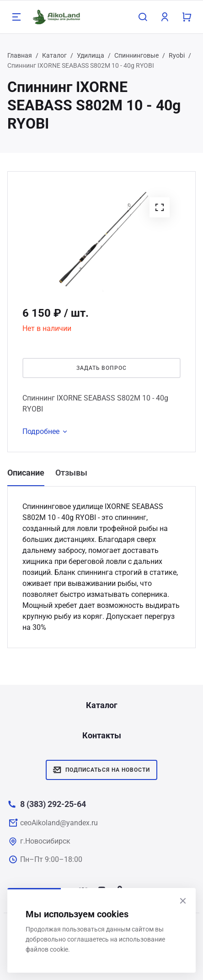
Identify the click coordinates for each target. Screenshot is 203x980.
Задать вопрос (101, 368)
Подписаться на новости (101, 770)
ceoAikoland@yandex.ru (59, 823)
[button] (160, 207)
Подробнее (46, 432)
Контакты (102, 735)
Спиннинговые (136, 55)
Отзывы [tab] (71, 473)
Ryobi (177, 55)
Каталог (54, 55)
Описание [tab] (26, 473)
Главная (20, 55)
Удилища (91, 55)
